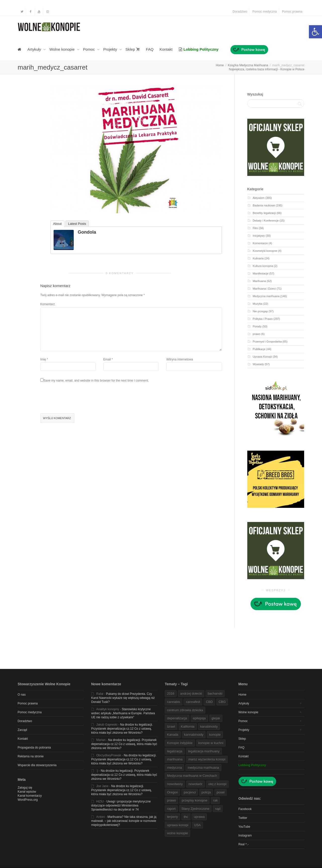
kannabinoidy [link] (194, 735)
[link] (315, 32)
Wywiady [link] (258, 364)
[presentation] (78, 398)
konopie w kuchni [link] (211, 743)
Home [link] (243, 695)
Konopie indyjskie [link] (180, 743)
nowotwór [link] (195, 784)
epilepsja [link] (199, 718)
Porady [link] (257, 326)
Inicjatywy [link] (259, 236)
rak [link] (215, 800)
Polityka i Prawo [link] (263, 319)
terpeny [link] (172, 817)
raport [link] (171, 809)
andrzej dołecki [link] (191, 693)
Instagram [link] (245, 835)
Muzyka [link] (258, 304)
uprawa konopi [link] (178, 825)
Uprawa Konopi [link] (262, 357)
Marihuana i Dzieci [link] (264, 289)
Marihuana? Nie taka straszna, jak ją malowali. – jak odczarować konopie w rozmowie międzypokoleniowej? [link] (124, 821)
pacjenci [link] (190, 792)
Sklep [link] (133, 49)
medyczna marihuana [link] (203, 768)
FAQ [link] (150, 49)
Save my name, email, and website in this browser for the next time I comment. (96, 381)
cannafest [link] (193, 702)
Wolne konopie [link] (63, 49)
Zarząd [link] (22, 730)
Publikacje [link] (259, 349)
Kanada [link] (173, 735)
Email (107, 359)
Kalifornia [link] (188, 726)
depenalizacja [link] (177, 718)
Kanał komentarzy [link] (30, 796)
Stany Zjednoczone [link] (195, 809)
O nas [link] (22, 695)
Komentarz (48, 304)
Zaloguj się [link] (25, 788)
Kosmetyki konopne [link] (265, 251)
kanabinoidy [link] (209, 726)
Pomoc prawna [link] (292, 12)
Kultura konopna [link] (263, 266)
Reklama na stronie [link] (31, 756)
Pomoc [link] (89, 49)
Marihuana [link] (259, 281)
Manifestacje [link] (261, 273)
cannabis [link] (174, 702)
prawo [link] (257, 334)
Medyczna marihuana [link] (266, 296)
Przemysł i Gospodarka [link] (267, 342)
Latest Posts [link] (77, 224)
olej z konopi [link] (217, 784)
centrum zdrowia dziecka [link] (185, 710)
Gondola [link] (87, 232)
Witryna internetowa (180, 359)
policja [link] (206, 792)
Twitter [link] (243, 818)
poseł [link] (220, 792)
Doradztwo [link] (240, 12)
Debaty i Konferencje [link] (266, 221)
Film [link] (255, 228)
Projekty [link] (111, 49)
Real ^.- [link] (244, 844)
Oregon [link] (172, 792)
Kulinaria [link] (258, 258)
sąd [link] (218, 809)
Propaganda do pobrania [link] (34, 748)
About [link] (57, 224)
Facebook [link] (245, 809)
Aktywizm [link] (259, 198)
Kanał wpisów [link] (27, 792)
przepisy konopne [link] (194, 800)
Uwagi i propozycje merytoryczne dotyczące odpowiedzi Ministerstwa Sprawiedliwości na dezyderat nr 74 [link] (121, 805)
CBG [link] (222, 702)
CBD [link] (209, 702)
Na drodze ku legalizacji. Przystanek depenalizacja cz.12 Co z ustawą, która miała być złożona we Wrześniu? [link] (122, 729)
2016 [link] (171, 693)
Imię (43, 359)
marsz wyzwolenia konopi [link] (207, 759)
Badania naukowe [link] (264, 205)
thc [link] (186, 817)
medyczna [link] (174, 768)
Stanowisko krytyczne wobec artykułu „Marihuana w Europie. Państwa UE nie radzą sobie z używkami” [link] (123, 713)
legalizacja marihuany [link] (204, 751)
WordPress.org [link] (28, 800)
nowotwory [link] (175, 784)
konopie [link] (215, 735)
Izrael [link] (171, 726)
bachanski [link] (215, 693)
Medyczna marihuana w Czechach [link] (192, 776)
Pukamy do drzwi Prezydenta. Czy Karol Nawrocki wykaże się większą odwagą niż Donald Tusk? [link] (123, 698)
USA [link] (198, 825)
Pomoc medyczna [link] (265, 12)
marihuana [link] (175, 759)
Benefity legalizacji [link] (264, 213)
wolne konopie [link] (177, 833)
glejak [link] (216, 718)
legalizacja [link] (175, 751)
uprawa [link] (199, 817)
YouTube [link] (244, 827)
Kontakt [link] (166, 49)
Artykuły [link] (35, 49)
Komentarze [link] (260, 243)
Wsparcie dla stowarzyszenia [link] (37, 765)
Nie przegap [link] (260, 311)
